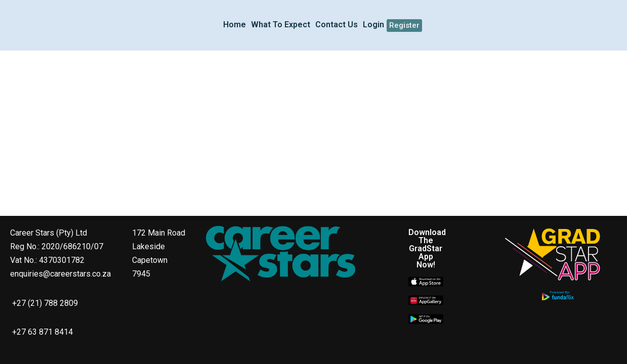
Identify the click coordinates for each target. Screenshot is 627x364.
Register (404, 25)
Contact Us (337, 25)
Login (373, 25)
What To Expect (281, 25)
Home (235, 25)
